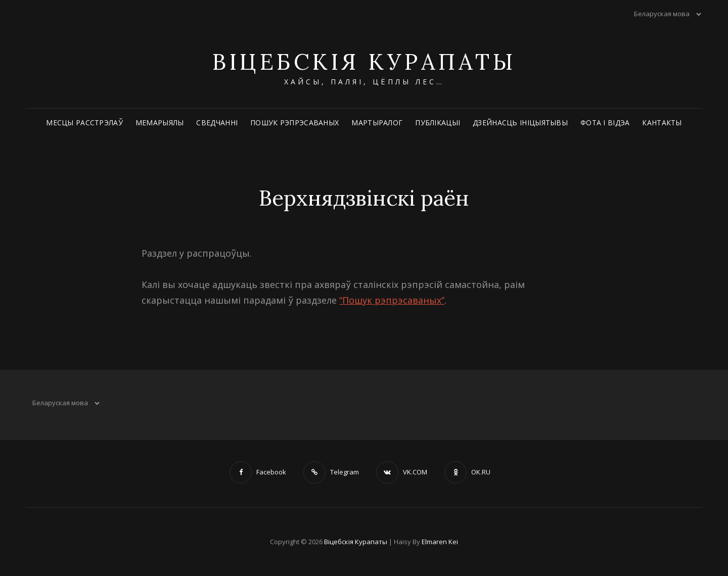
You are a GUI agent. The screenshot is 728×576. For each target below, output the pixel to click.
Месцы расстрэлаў (84, 123)
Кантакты (662, 123)
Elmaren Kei (440, 542)
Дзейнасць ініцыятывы (520, 123)
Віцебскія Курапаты (364, 62)
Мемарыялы (160, 123)
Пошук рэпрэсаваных (294, 123)
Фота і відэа (605, 123)
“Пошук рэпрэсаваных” (392, 300)
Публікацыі (438, 123)
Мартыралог (377, 123)
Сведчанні (217, 123)
